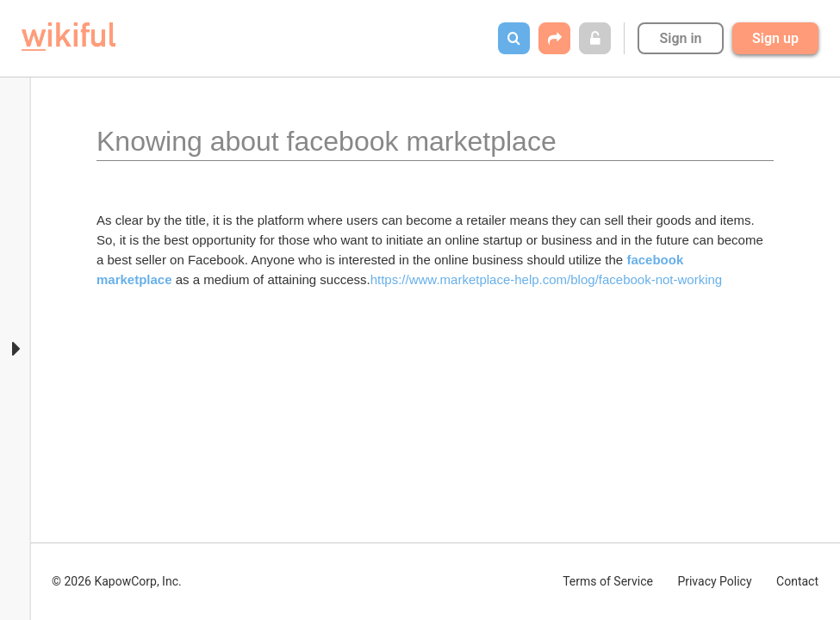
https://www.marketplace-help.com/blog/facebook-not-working (547, 279)
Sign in (680, 38)
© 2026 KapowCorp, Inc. (117, 581)
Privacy (714, 581)
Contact (797, 581)
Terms (608, 581)
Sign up (775, 38)
